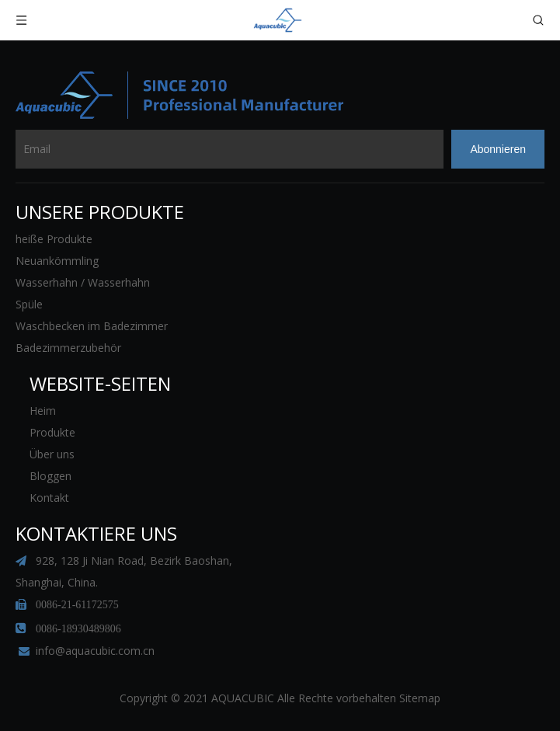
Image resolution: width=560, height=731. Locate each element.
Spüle (29, 304)
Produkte (52, 432)
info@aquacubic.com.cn (95, 651)
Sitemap (420, 698)
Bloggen (50, 476)
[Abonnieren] (498, 149)
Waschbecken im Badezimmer (92, 326)
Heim (43, 411)
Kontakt (49, 498)
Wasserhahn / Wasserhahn (83, 282)
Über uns (52, 454)
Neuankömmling (57, 261)
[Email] (230, 149)
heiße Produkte (54, 239)
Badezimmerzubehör (68, 348)
